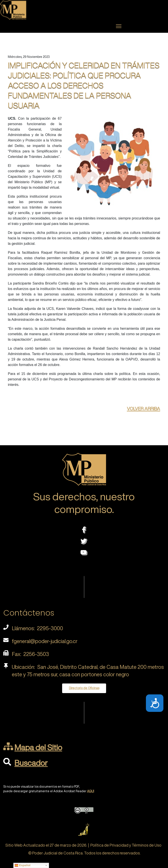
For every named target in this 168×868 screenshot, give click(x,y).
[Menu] (119, 26)
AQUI (91, 791)
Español (23, 865)
